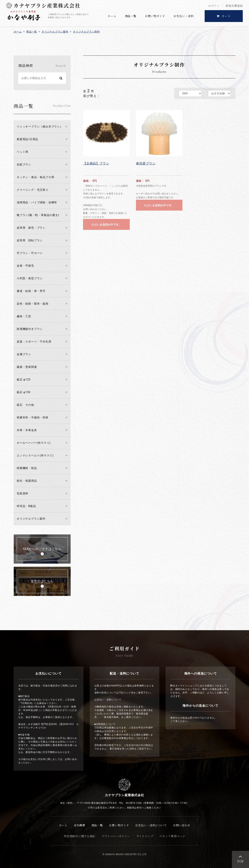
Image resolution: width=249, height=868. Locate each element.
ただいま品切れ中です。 (106, 225)
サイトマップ (145, 836)
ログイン (214, 6)
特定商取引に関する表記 (80, 836)
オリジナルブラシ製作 (55, 32)
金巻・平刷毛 (25, 266)
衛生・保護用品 (27, 481)
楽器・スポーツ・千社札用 (34, 342)
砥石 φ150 (24, 392)
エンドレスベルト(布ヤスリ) (35, 455)
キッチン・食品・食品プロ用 (35, 177)
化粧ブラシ (24, 164)
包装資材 (22, 493)
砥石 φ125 (24, 380)
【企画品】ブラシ (96, 163)
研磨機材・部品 (27, 468)
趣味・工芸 (24, 316)
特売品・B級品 (26, 506)
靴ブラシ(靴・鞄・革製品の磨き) (38, 215)
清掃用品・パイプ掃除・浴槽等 (37, 202)
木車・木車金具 (27, 430)
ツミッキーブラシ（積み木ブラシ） (40, 127)
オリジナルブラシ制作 (86, 32)
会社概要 (79, 825)
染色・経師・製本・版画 (33, 304)
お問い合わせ (181, 825)
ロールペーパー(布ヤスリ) (34, 443)
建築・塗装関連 (27, 367)
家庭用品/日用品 (27, 139)
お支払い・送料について (151, 825)
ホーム (112, 16)
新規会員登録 (234, 6)
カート (224, 16)
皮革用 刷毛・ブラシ (31, 228)
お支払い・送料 (184, 16)
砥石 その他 (25, 405)
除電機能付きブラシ (30, 329)
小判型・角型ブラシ (30, 278)
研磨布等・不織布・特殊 (33, 417)
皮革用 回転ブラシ (30, 240)
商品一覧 (131, 16)
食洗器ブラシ (146, 163)
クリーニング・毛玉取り (33, 190)
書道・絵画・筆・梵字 (31, 291)
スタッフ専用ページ (172, 836)
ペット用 (22, 152)
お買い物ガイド (155, 16)
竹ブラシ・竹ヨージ (30, 253)
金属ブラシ (24, 354)
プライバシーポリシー (116, 836)
